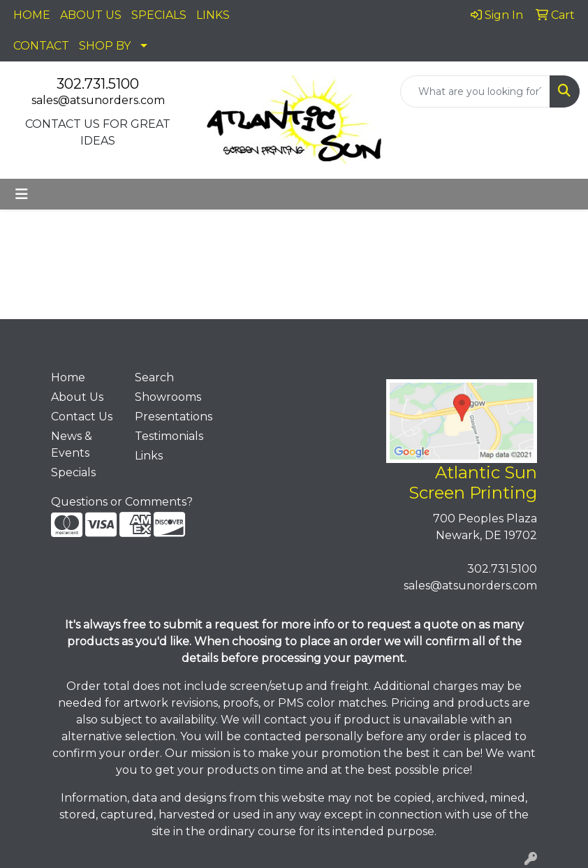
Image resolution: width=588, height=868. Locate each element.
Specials (73, 472)
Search (154, 377)
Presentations (168, 417)
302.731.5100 (98, 84)
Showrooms (168, 397)
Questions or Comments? (122, 502)
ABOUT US (91, 15)
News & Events (72, 444)
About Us (77, 397)
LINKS (213, 15)
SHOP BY (105, 46)
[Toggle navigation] (22, 194)
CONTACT (41, 46)
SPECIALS (159, 15)
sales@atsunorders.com (98, 100)
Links (149, 456)
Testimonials (168, 436)
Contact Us (82, 417)
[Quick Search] (475, 91)
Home (68, 377)
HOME (32, 15)
